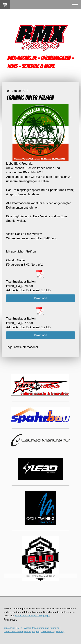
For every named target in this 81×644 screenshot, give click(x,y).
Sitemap (60, 631)
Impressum (9, 628)
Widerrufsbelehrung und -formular (42, 628)
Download (40, 298)
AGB (20, 628)
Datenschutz (47, 631)
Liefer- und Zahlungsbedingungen (33, 616)
